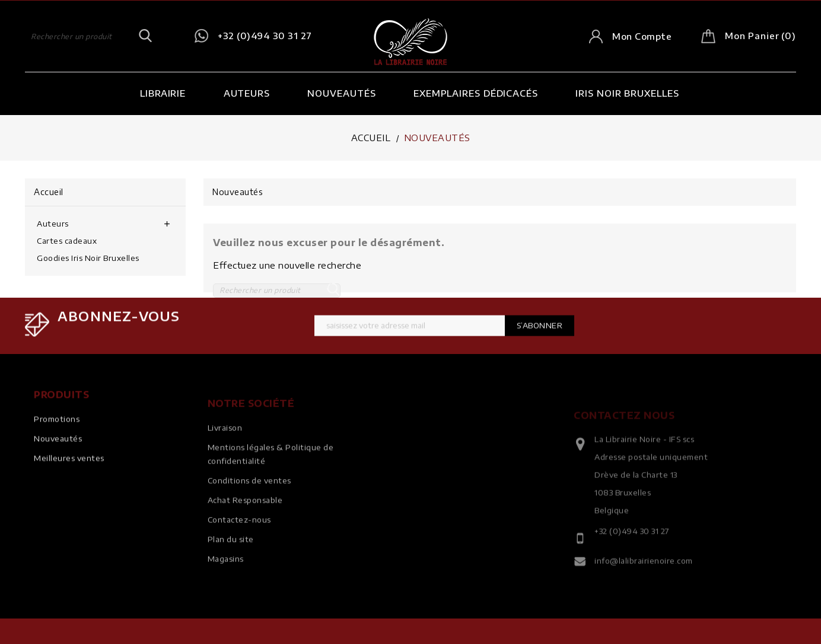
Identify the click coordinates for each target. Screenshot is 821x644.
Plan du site (231, 553)
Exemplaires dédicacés (476, 93)
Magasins (226, 572)
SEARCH (145, 36)
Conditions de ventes (249, 494)
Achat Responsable (245, 514)
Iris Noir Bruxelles (627, 93)
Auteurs (247, 93)
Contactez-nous (239, 533)
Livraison (225, 441)
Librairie (163, 93)
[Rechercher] (89, 36)
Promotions (57, 426)
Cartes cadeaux (67, 241)
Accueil (49, 192)
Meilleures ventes (69, 466)
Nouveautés (341, 93)
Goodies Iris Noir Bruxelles (88, 258)
